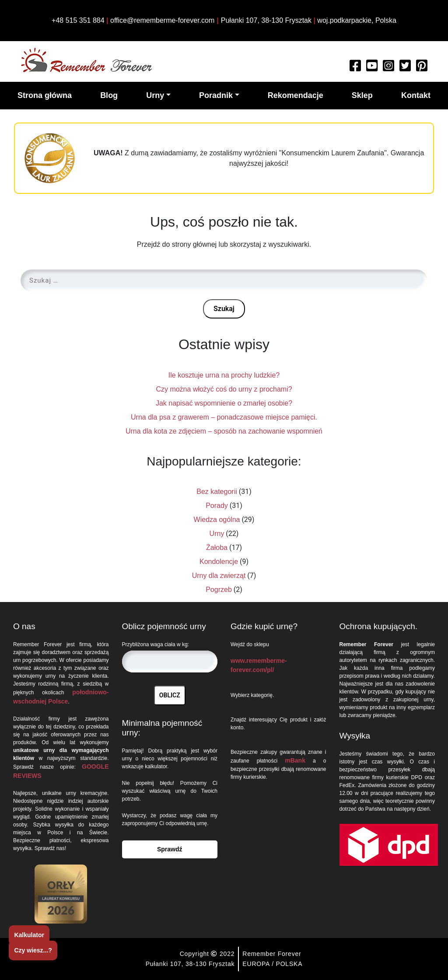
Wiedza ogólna (217, 520)
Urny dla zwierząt (219, 576)
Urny (217, 534)
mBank (295, 760)
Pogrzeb (219, 590)
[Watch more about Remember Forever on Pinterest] (422, 68)
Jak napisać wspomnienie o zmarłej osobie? (224, 403)
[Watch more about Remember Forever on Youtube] (372, 68)
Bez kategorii (217, 492)
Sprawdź (170, 849)
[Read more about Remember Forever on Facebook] (355, 68)
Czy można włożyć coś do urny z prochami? (224, 389)
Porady (217, 506)
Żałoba (217, 548)
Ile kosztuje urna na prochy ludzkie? (224, 375)
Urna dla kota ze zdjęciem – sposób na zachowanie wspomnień (224, 431)
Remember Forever (272, 954)
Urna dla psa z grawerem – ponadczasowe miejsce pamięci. (224, 417)
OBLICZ (170, 695)
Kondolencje (219, 562)
